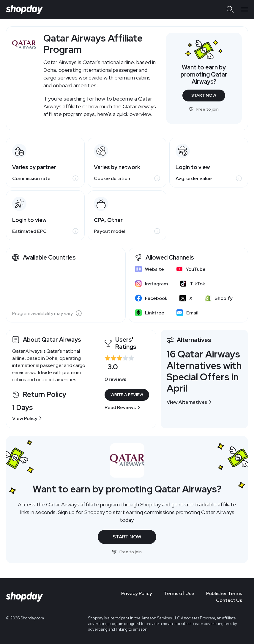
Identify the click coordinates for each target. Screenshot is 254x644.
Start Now (204, 95)
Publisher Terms (224, 593)
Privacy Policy (137, 593)
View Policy (27, 418)
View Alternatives (189, 402)
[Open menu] (244, 9)
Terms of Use (179, 593)
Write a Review (127, 395)
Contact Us (229, 600)
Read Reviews (123, 407)
